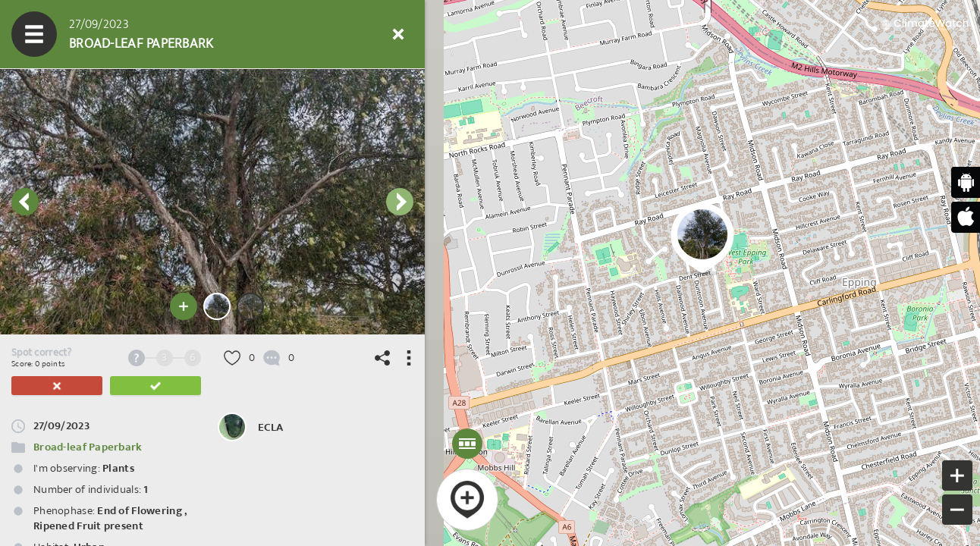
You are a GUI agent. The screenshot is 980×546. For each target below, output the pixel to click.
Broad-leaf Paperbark (88, 447)
